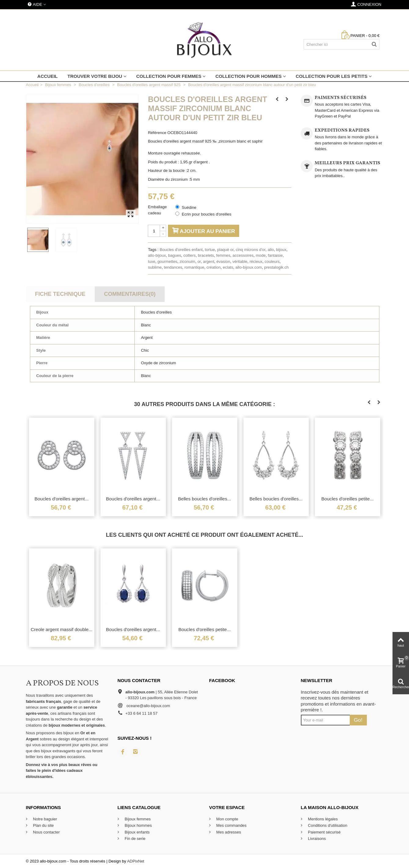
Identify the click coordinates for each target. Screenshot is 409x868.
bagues (175, 255)
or (199, 261)
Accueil (47, 76)
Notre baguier (45, 819)
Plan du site (43, 825)
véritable (240, 261)
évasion (223, 261)
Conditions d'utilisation (327, 825)
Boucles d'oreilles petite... (347, 499)
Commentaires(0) (130, 294)
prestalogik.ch (276, 267)
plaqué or (225, 250)
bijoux (281, 250)
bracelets (206, 255)
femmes (223, 255)
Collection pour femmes (169, 76)
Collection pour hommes (248, 76)
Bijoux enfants (137, 832)
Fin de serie (135, 839)
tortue (210, 250)
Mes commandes (231, 825)
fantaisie (275, 255)
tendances (173, 267)
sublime (155, 267)
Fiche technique (60, 294)
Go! (358, 720)
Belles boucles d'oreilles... (205, 499)
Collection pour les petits (332, 76)
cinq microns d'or (251, 250)
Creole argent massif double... (62, 629)
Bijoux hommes (138, 825)
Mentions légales (322, 819)
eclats (228, 267)
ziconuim (187, 261)
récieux (256, 261)
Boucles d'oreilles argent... (62, 499)
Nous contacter (46, 832)
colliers (189, 255)
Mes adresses (228, 832)
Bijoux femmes (137, 819)
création (214, 267)
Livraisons (316, 839)
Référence (157, 133)
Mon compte (227, 819)
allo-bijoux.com (249, 267)
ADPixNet (136, 861)
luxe (152, 261)
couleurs (272, 261)
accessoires (243, 255)
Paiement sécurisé (324, 832)
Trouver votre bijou (95, 76)
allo (271, 250)
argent (208, 261)
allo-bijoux (157, 255)
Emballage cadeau (157, 210)
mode (261, 255)
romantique (194, 267)
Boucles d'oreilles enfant (181, 250)
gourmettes (168, 261)
